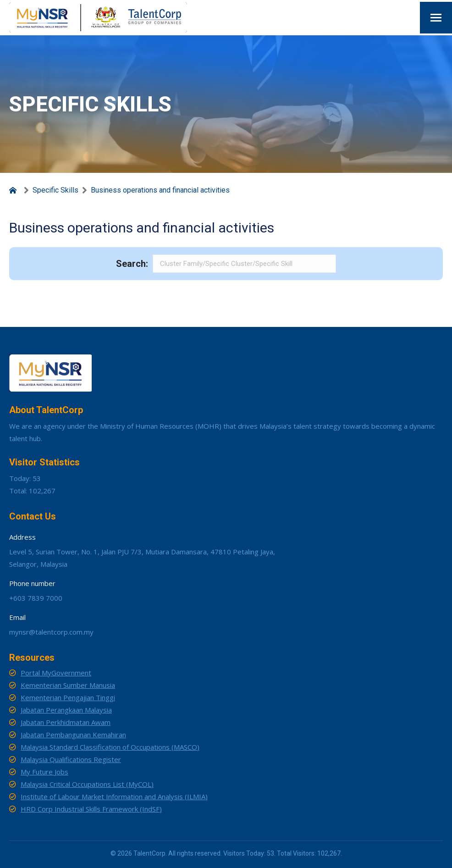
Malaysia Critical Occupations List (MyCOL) (87, 784)
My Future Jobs (44, 772)
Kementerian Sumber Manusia (68, 685)
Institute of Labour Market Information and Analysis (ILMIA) (114, 796)
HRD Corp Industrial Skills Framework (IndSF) (91, 809)
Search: (132, 264)
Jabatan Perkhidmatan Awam (66, 722)
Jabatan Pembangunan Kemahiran (73, 735)
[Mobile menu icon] (436, 18)
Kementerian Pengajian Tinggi (68, 697)
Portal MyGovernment (56, 673)
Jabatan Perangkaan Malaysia (66, 710)
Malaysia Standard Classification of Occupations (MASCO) (110, 747)
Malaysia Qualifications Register (71, 759)
